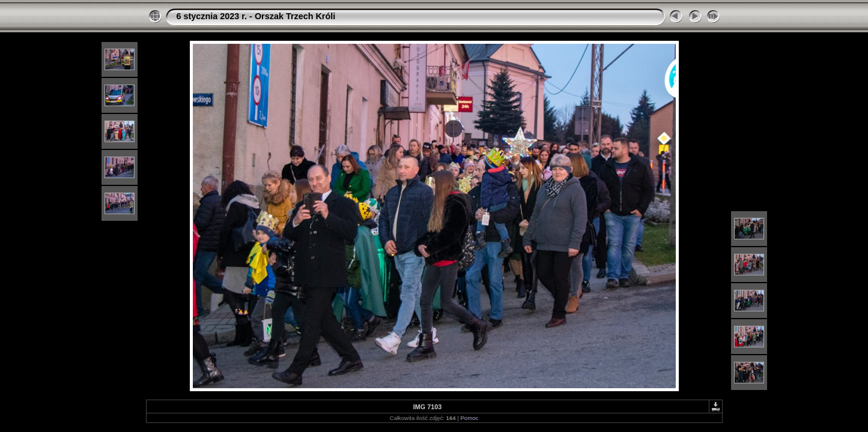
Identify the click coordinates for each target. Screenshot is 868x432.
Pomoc (469, 418)
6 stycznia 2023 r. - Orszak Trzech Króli (256, 16)
